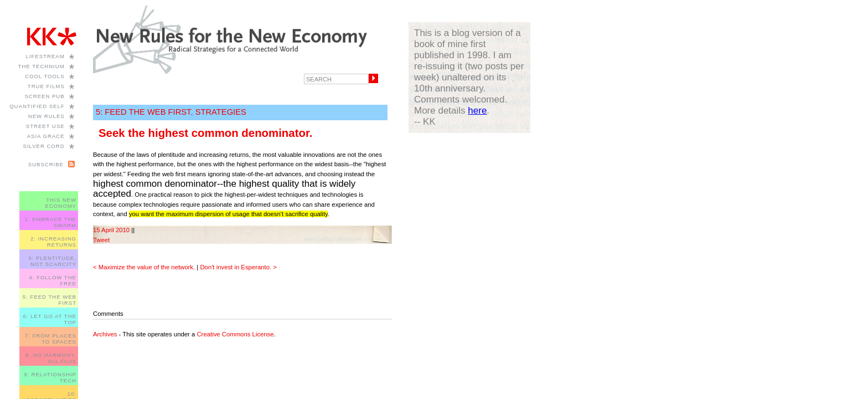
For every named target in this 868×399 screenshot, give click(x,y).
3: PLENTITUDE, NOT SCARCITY (52, 261)
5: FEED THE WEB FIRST (143, 112)
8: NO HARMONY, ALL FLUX (51, 358)
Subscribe (46, 164)
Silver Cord (44, 146)
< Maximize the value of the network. (144, 267)
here (477, 111)
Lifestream (45, 56)
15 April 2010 (111, 230)
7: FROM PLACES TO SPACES (51, 339)
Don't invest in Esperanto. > (238, 267)
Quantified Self (37, 106)
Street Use (45, 126)
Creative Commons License (235, 334)
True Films (46, 86)
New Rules (46, 116)
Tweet (101, 240)
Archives (105, 334)
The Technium (42, 66)
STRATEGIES (221, 112)
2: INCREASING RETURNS (53, 242)
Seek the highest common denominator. (205, 133)
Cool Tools (45, 76)
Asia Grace (46, 136)
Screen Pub (44, 96)
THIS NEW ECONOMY (61, 203)
